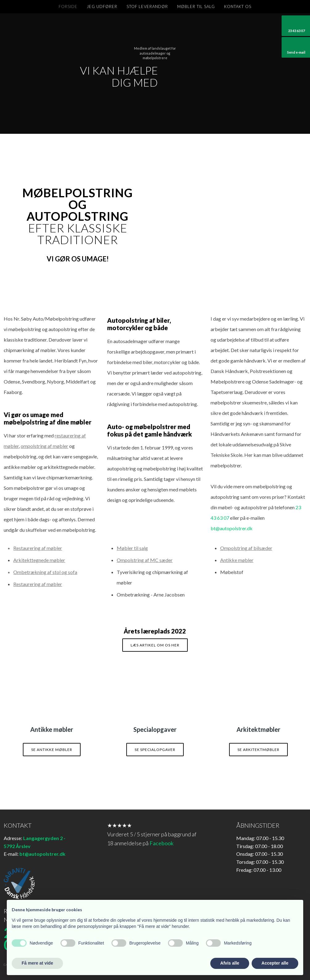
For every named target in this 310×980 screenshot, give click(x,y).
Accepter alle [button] (275, 963)
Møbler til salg (196, 6)
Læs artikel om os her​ (155, 645)
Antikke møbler (237, 560)
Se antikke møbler (52, 750)
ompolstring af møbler (44, 446)
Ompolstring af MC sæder (145, 560)
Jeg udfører (102, 6)
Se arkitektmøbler (258, 750)
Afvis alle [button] (230, 963)
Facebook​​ (161, 843)
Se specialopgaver (155, 750)
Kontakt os (238, 6)
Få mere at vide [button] (37, 963)
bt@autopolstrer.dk (232, 528)
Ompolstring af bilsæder (246, 548)
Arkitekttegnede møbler (39, 560)
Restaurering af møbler (38, 584)
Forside (68, 6)
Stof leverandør (147, 6)
